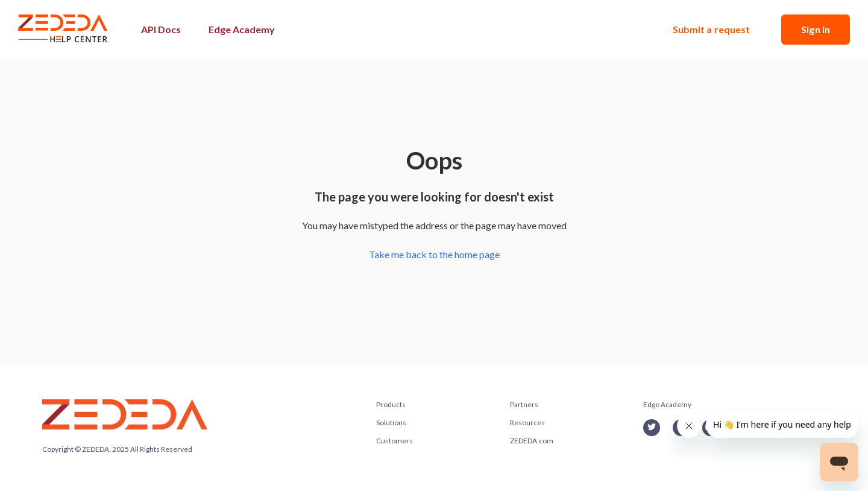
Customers (395, 441)
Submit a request (712, 29)
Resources (527, 423)
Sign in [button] (816, 29)
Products (391, 404)
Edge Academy (242, 29)
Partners (524, 404)
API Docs (161, 29)
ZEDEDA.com (532, 441)
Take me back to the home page (434, 254)
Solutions (391, 423)
